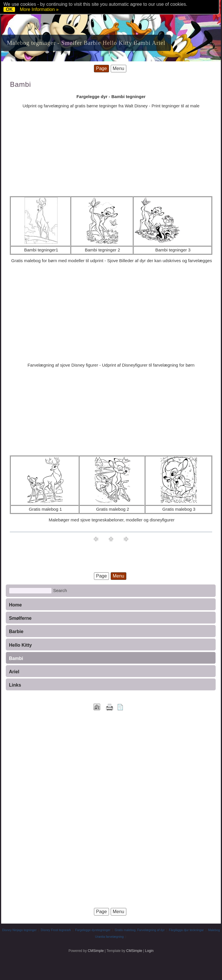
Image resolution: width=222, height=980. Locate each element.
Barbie (16, 631)
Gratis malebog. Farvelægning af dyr (140, 930)
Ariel (14, 672)
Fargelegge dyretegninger (93, 930)
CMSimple (96, 951)
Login (149, 951)
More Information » (39, 9)
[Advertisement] (111, 153)
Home (15, 605)
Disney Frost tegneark (56, 930)
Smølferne (20, 618)
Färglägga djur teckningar (186, 930)
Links (15, 685)
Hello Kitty (20, 645)
